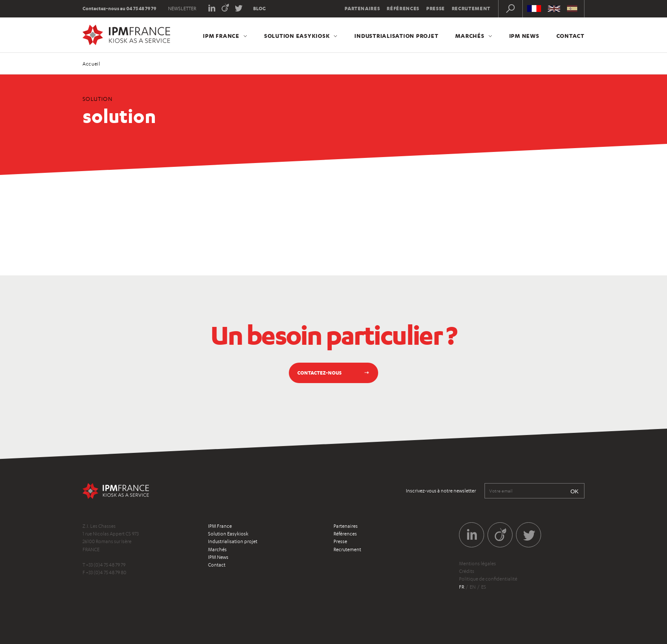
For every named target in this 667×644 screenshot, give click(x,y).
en (473, 587)
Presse (436, 9)
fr (462, 587)
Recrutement (471, 9)
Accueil (91, 64)
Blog (259, 9)
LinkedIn (212, 7)
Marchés (470, 36)
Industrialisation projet (396, 36)
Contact (570, 36)
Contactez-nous (319, 373)
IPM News (524, 36)
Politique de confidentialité (488, 579)
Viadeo (225, 7)
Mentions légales (477, 564)
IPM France (221, 36)
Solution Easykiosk (297, 36)
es (484, 587)
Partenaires (362, 9)
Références (403, 9)
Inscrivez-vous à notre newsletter (441, 491)
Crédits (467, 571)
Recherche (510, 9)
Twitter (239, 7)
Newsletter (182, 9)
